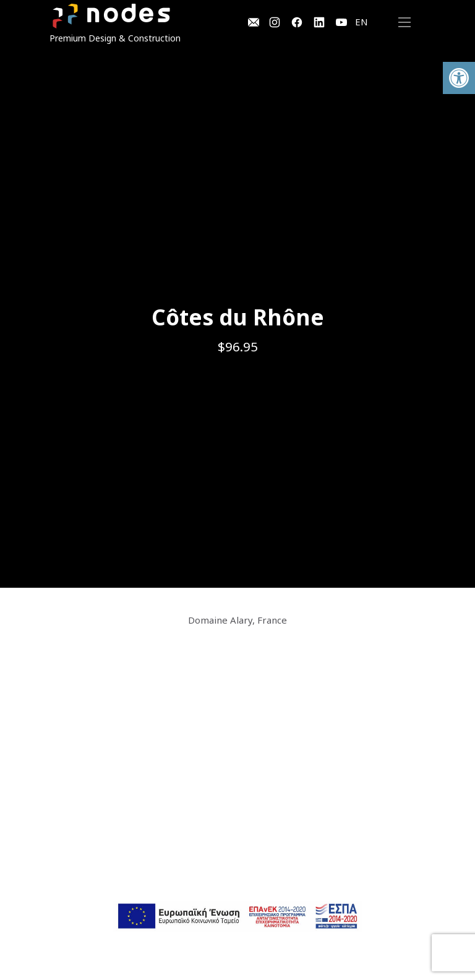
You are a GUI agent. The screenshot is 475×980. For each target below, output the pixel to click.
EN (362, 22)
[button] (459, 78)
